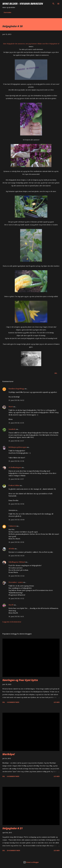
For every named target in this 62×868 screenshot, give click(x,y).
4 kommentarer (13, 702)
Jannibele (12, 429)
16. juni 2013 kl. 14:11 (16, 616)
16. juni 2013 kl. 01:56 (16, 504)
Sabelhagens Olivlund (17, 562)
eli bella (11, 549)
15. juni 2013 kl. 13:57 (16, 479)
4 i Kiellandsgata (15, 467)
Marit (11, 407)
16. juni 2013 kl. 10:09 (16, 520)
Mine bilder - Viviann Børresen (23, 4)
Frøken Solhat (14, 485)
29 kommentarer (13, 850)
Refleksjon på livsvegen (18, 447)
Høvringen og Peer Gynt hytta (20, 680)
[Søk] (53, 4)
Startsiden (7, 12)
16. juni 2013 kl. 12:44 (16, 576)
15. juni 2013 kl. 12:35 (16, 423)
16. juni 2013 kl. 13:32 (16, 598)
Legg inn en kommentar (12, 622)
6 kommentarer (13, 776)
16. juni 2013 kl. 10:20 (16, 556)
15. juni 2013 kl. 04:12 (16, 400)
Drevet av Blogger (31, 862)
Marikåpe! (9, 754)
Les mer (57, 702)
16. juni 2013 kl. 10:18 (16, 542)
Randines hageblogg (16, 389)
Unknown (12, 526)
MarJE (11, 605)
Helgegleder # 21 (13, 828)
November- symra (16, 582)
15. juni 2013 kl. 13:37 (16, 441)
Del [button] (56, 373)
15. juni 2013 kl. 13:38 (16, 461)
